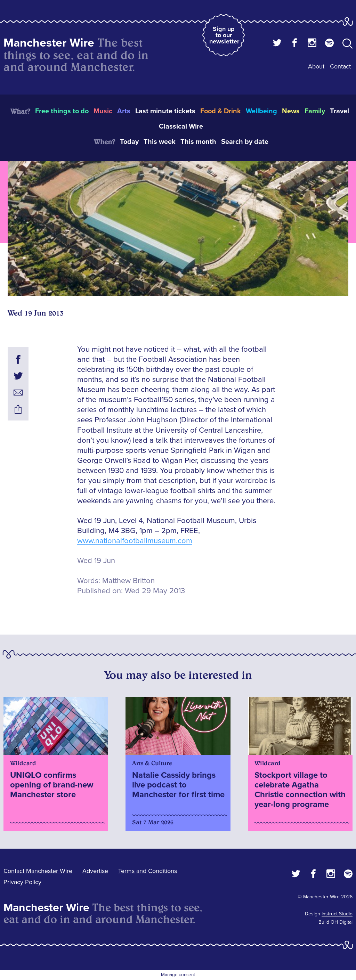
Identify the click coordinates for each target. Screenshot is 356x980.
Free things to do (62, 111)
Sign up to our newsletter (224, 35)
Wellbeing (261, 111)
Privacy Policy (22, 882)
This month (198, 142)
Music (103, 111)
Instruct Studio (337, 914)
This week (160, 142)
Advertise (95, 871)
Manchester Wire (49, 43)
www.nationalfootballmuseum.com (135, 541)
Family (315, 111)
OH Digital (342, 922)
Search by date (245, 142)
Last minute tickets (165, 111)
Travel (339, 111)
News (291, 111)
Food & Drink (221, 111)
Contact (340, 66)
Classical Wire (181, 126)
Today (129, 142)
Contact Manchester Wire (38, 871)
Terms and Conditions (148, 871)
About (316, 66)
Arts (124, 111)
